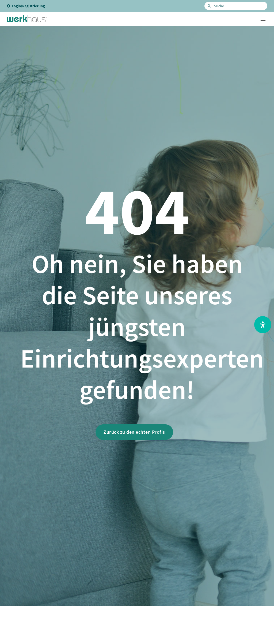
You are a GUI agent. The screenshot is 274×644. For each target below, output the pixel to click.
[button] (263, 19)
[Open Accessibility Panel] (263, 325)
